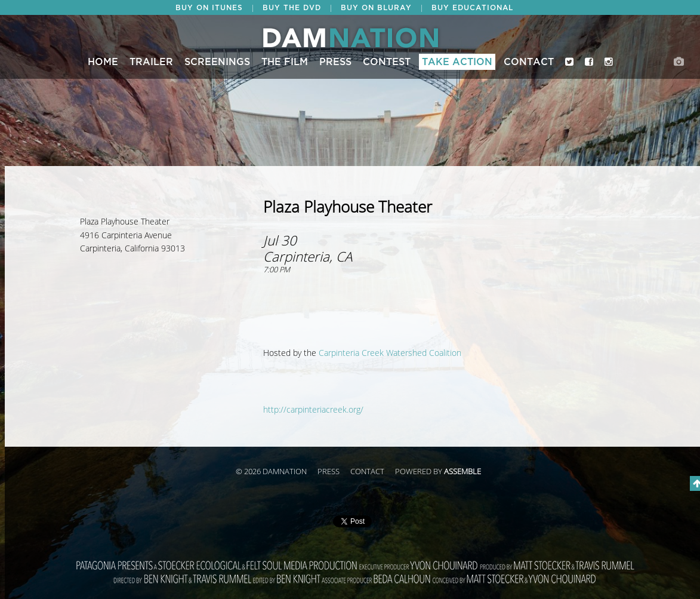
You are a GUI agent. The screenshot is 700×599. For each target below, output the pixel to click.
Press (335, 62)
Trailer (151, 62)
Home (103, 62)
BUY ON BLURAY (376, 8)
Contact (529, 62)
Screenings (217, 62)
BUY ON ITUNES (209, 8)
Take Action (457, 62)
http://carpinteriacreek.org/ (313, 410)
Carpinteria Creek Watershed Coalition (390, 353)
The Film (285, 62)
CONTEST (387, 62)
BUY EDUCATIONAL (472, 8)
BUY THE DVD (292, 8)
